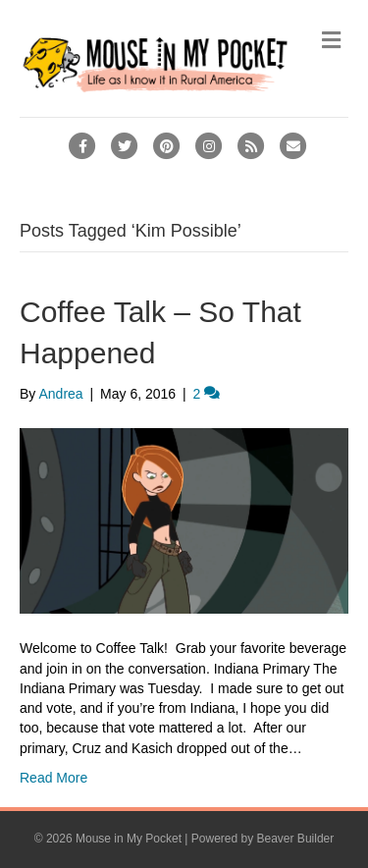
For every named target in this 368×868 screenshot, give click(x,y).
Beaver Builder (296, 839)
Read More (53, 778)
